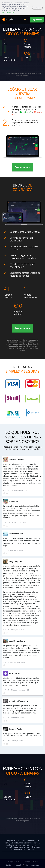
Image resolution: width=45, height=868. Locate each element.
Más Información (8, 12)
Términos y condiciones (31, 865)
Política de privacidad (13, 865)
